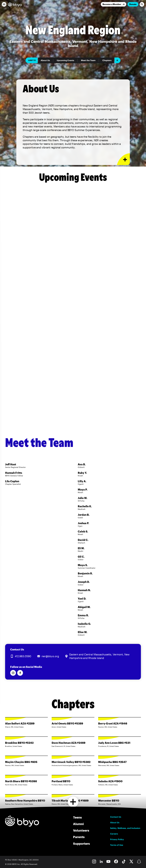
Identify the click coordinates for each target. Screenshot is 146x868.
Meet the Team (88, 60)
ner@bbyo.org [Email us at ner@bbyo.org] (50, 656)
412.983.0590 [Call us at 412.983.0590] (23, 656)
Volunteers (81, 830)
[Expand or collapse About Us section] (123, 159)
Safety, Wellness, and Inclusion (125, 828)
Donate (133, 4)
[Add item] (118, 60)
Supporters (81, 844)
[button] (4, 4)
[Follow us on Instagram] (13, 673)
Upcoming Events (65, 60)
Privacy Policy (117, 839)
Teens (77, 817)
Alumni (78, 824)
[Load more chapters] (73, 802)
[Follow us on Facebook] (20, 673)
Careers (114, 834)
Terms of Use (117, 845)
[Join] (113, 4)
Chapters (107, 60)
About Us (45, 60)
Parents (79, 837)
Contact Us (116, 817)
